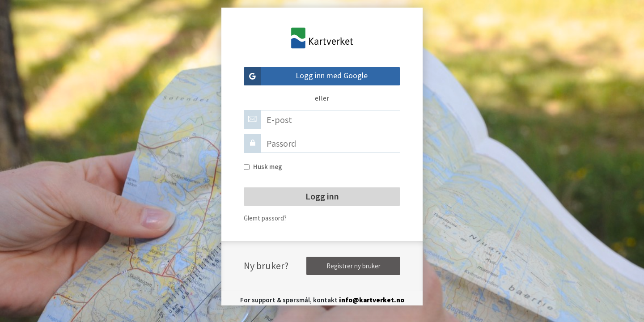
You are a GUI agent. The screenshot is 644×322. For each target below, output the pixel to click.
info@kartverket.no (372, 300)
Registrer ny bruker (354, 266)
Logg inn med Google (306, 76)
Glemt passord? (265, 218)
